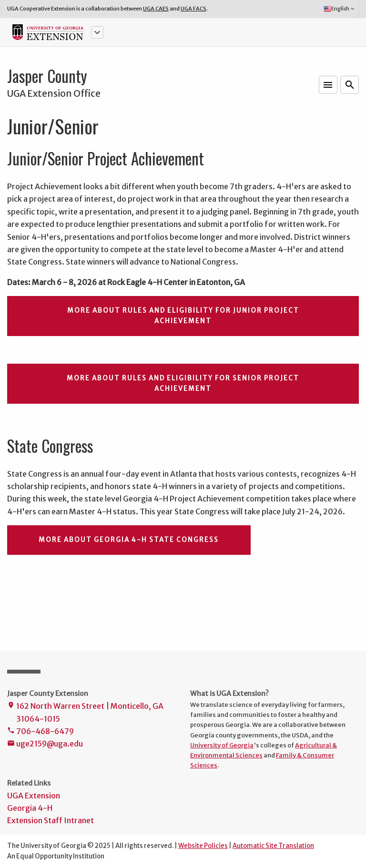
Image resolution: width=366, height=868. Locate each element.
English (340, 9)
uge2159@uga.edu (45, 744)
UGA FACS (193, 9)
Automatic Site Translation (273, 846)
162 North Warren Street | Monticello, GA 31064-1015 (85, 713)
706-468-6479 (41, 732)
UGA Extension (34, 796)
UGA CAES (156, 9)
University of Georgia (222, 745)
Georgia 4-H (30, 808)
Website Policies (203, 846)
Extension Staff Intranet (51, 820)
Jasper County (47, 76)
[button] (97, 32)
